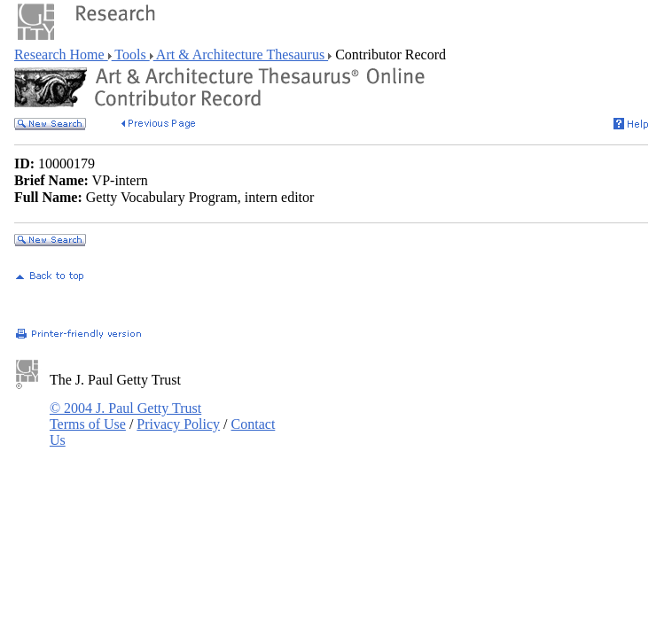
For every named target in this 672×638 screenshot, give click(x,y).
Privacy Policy (178, 424)
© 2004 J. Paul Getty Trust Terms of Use (125, 416)
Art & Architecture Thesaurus (241, 54)
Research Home (61, 54)
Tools (131, 54)
